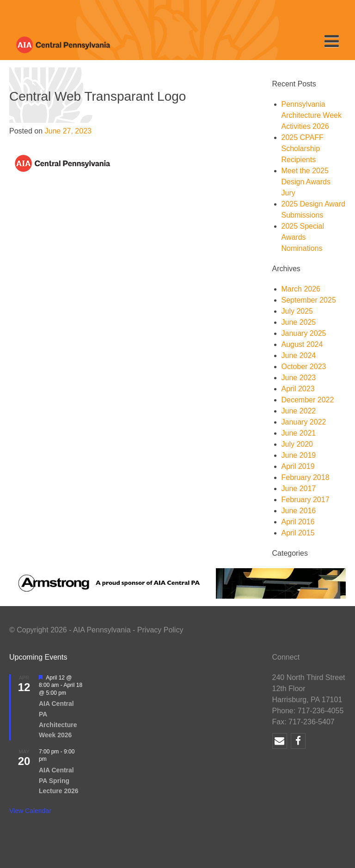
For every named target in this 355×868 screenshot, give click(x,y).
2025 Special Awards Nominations (303, 237)
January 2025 (304, 333)
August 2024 (302, 344)
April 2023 (298, 389)
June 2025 (299, 322)
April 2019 (298, 466)
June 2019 (299, 455)
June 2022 (299, 411)
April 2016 (298, 522)
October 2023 (304, 367)
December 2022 (308, 400)
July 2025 (297, 311)
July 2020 (297, 444)
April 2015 (298, 533)
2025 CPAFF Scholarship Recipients (303, 149)
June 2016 (299, 511)
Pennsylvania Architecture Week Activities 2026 (312, 115)
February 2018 (306, 477)
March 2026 (301, 289)
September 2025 (309, 300)
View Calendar (30, 811)
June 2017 (299, 489)
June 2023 (299, 378)
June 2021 (299, 433)
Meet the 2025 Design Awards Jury (306, 182)
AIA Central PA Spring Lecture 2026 (59, 780)
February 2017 (306, 500)
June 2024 (299, 355)
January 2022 (304, 422)
